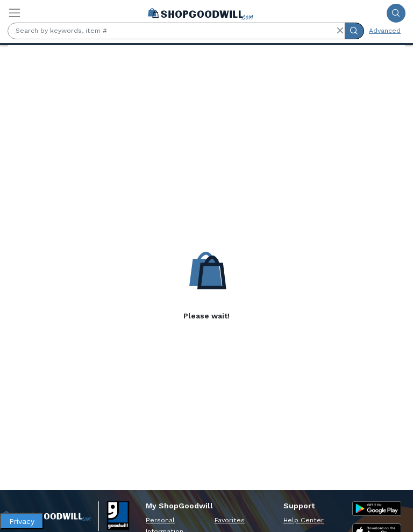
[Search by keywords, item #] (176, 31)
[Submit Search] (396, 13)
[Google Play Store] (377, 509)
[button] (340, 31)
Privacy (22, 521)
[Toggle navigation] (15, 13)
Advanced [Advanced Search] (385, 31)
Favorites (230, 520)
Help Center (304, 520)
